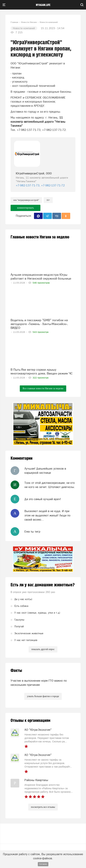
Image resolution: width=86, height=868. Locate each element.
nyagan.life (43, 5)
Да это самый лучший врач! (43, 499)
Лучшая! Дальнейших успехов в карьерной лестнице (45, 471)
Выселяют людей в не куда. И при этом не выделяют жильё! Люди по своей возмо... (47, 515)
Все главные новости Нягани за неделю (43, 388)
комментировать (26, 208)
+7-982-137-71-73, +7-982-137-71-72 (40, 185)
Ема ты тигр (32, 532)
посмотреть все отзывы (43, 807)
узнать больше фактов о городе (43, 696)
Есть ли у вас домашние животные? (43, 585)
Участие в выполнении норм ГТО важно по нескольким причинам (39, 683)
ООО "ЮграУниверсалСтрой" (26, 200)
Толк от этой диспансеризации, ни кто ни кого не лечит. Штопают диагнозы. (50, 485)
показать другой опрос (43, 649)
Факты (16, 671)
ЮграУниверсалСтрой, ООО (34, 173)
